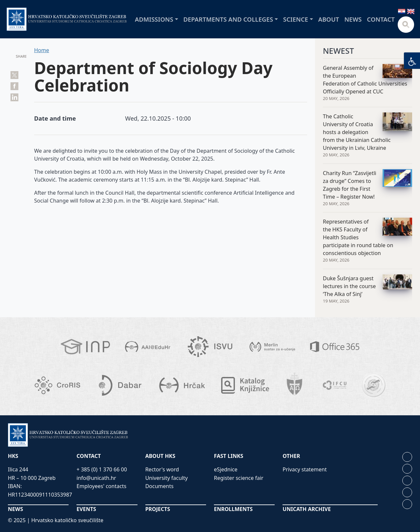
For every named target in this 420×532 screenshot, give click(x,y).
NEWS (15, 509)
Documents (159, 486)
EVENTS (86, 509)
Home (42, 50)
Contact (381, 19)
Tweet (14, 75)
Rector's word (162, 469)
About (329, 19)
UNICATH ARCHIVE (307, 509)
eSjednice (226, 469)
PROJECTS (158, 509)
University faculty (167, 478)
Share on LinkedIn (14, 97)
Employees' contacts (101, 486)
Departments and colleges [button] (228, 19)
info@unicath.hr (96, 478)
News (353, 19)
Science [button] (296, 19)
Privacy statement (304, 469)
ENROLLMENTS (233, 509)
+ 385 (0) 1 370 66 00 (102, 469)
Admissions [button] (154, 19)
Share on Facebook (14, 86)
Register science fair (239, 478)
